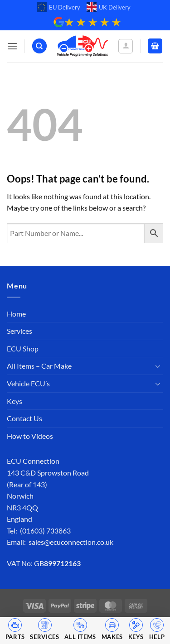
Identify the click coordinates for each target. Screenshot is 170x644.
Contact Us (24, 418)
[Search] (39, 46)
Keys (15, 401)
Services (19, 331)
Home (16, 314)
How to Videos (30, 436)
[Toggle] (158, 366)
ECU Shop (23, 348)
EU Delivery (58, 7)
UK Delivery (109, 7)
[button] (12, 46)
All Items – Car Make (39, 366)
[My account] (126, 46)
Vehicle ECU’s (28, 383)
